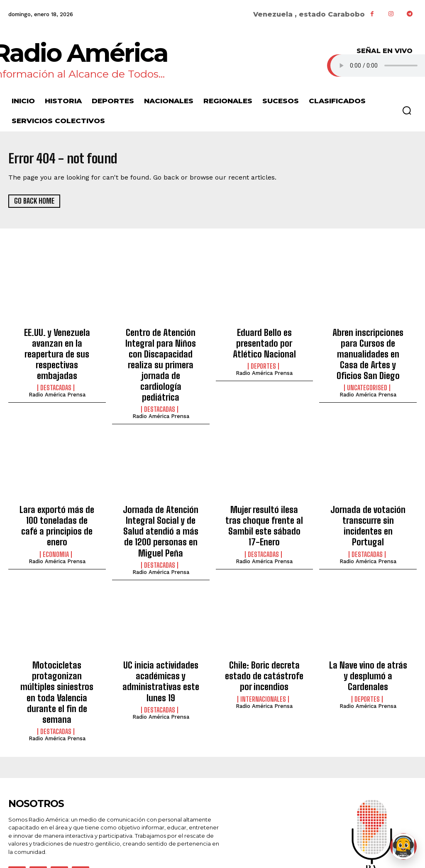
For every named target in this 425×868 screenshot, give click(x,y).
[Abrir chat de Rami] (403, 846)
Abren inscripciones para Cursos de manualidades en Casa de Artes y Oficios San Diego (368, 346)
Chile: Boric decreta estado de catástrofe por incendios (264, 625)
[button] (407, 110)
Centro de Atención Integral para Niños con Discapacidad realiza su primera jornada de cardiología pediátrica (161, 350)
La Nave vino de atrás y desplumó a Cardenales (368, 621)
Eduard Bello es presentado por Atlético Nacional (264, 342)
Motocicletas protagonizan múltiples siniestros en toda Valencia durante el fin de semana (57, 634)
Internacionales (263, 645)
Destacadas (56, 371)
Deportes (263, 362)
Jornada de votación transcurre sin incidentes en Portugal (368, 487)
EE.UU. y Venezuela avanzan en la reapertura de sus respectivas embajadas (57, 346)
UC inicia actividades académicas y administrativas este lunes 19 (161, 630)
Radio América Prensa (57, 378)
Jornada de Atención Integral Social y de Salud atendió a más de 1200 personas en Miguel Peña (161, 492)
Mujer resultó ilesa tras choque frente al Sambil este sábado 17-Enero (264, 487)
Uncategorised (367, 371)
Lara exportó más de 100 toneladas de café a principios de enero (57, 487)
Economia (56, 508)
